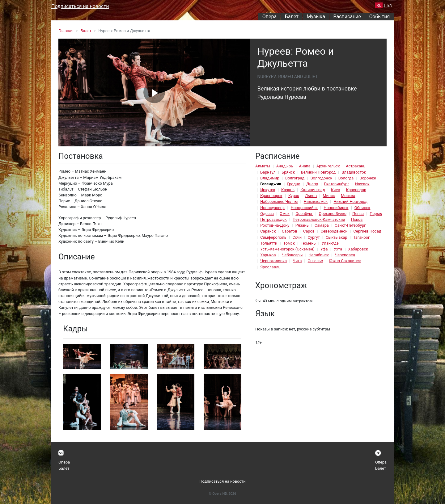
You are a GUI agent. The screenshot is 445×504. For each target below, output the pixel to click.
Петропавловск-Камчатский (319, 219)
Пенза (358, 214)
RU (379, 5)
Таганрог (361, 237)
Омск (285, 214)
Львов (311, 196)
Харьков (268, 255)
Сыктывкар (337, 237)
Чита (297, 261)
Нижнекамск (316, 202)
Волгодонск (322, 178)
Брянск (288, 172)
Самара (322, 225)
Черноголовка (273, 261)
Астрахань (356, 166)
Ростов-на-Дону (275, 225)
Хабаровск (358, 249)
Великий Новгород (318, 172)
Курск (294, 196)
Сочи (297, 237)
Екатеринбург (337, 184)
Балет (292, 17)
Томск (289, 243)
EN (390, 5)
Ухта (338, 249)
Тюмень (308, 243)
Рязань (302, 225)
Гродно (294, 184)
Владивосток (354, 172)
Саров (309, 231)
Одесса (267, 214)
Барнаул (268, 172)
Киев (336, 190)
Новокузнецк (272, 208)
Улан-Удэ (330, 243)
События (380, 17)
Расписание (347, 17)
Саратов (290, 231)
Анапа (305, 166)
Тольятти (269, 243)
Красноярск (271, 196)
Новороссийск (304, 208)
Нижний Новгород (350, 202)
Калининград (313, 190)
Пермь (376, 214)
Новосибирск (336, 208)
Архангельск (328, 166)
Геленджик (271, 184)
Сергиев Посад (367, 231)
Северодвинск (334, 231)
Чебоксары (292, 255)
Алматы (263, 166)
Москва (348, 196)
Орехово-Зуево (333, 214)
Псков (357, 219)
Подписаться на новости (80, 6)
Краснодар (356, 190)
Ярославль (270, 267)
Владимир (270, 178)
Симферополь (273, 237)
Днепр (312, 184)
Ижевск (362, 184)
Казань (288, 190)
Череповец (345, 255)
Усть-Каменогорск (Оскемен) (287, 249)
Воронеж (368, 178)
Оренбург (304, 214)
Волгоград (295, 178)
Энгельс (315, 261)
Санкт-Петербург (350, 225)
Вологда (346, 178)
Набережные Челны (279, 202)
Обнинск (362, 208)
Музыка (316, 17)
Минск (329, 196)
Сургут (314, 237)
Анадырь (285, 166)
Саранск (268, 231)
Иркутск (268, 190)
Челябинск (319, 255)
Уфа (324, 249)
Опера (269, 17)
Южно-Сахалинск (345, 261)
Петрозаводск (273, 219)
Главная (66, 31)
